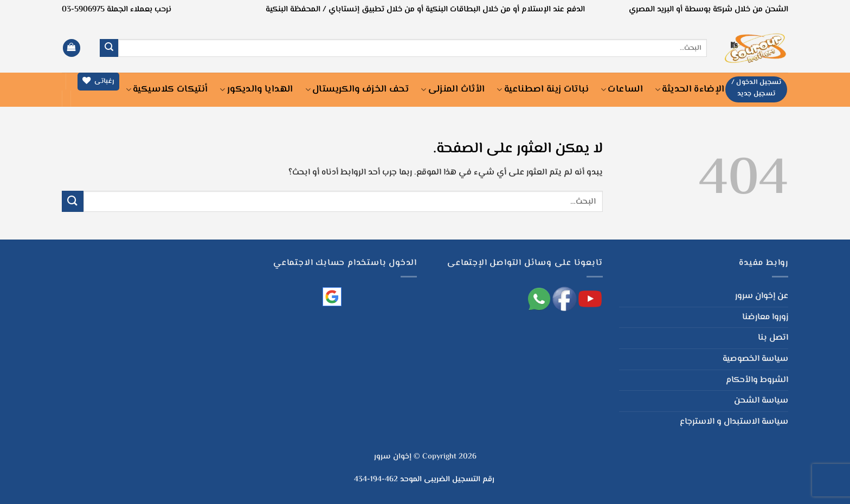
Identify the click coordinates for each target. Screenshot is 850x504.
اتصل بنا (773, 338)
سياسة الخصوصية (755, 359)
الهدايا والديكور (256, 89)
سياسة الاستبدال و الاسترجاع (734, 422)
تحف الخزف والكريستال (357, 89)
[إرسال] (109, 48)
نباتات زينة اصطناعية (543, 89)
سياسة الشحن (761, 401)
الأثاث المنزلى (453, 89)
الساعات (622, 89)
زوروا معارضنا (765, 317)
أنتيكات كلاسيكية (167, 89)
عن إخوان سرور (762, 296)
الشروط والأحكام (757, 380)
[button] (72, 48)
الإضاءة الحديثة (690, 89)
